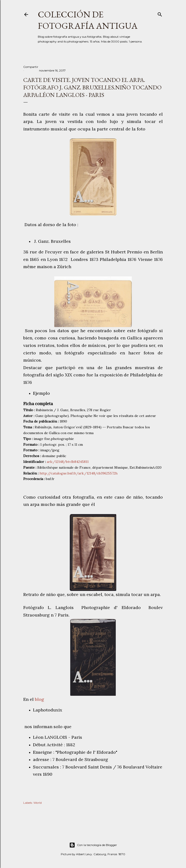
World (38, 803)
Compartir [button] (31, 67)
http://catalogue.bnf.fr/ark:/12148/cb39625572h (78, 473)
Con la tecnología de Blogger (93, 845)
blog (40, 699)
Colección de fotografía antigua (88, 20)
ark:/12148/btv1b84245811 (68, 462)
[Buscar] (160, 13)
